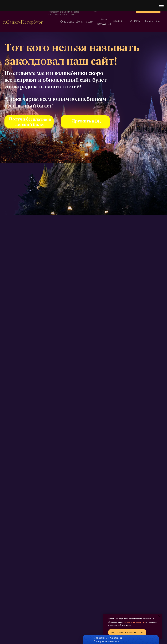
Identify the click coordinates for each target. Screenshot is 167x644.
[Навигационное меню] (161, 6)
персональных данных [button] (135, 622)
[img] (23, 12)
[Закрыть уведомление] (159, 616)
